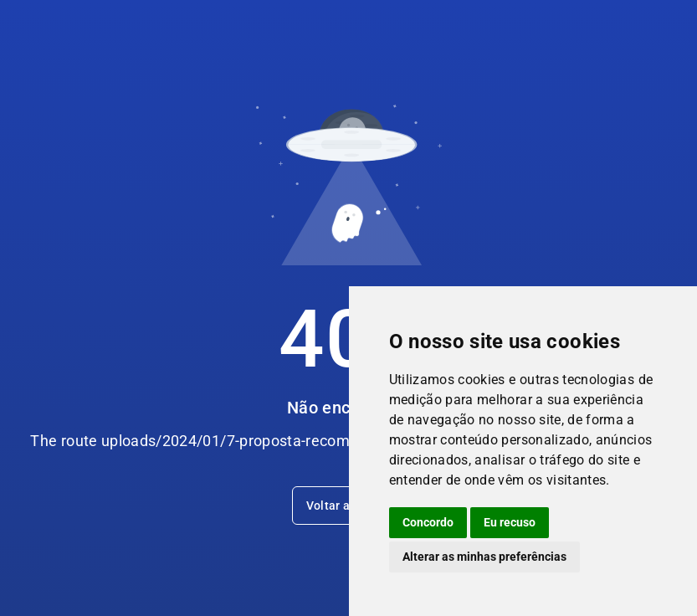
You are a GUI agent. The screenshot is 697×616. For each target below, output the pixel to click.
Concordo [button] (428, 522)
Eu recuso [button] (510, 522)
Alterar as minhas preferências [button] (484, 557)
